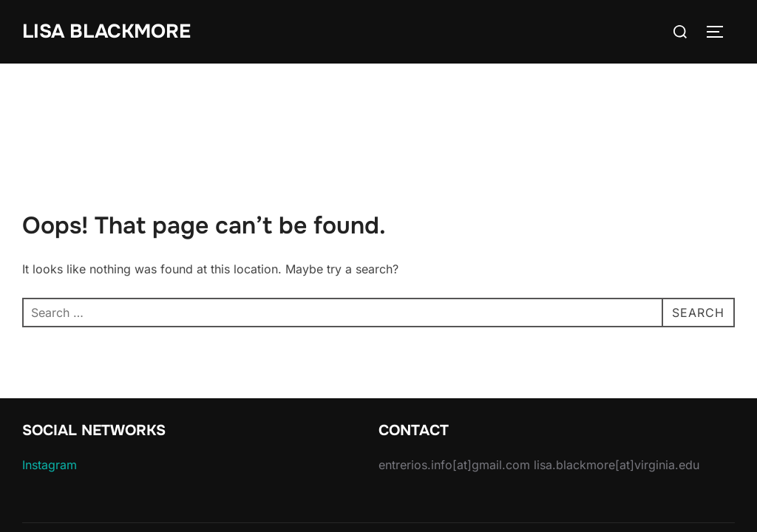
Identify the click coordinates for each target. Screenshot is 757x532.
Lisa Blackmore (106, 31)
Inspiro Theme (632, 487)
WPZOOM (710, 487)
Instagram (50, 401)
